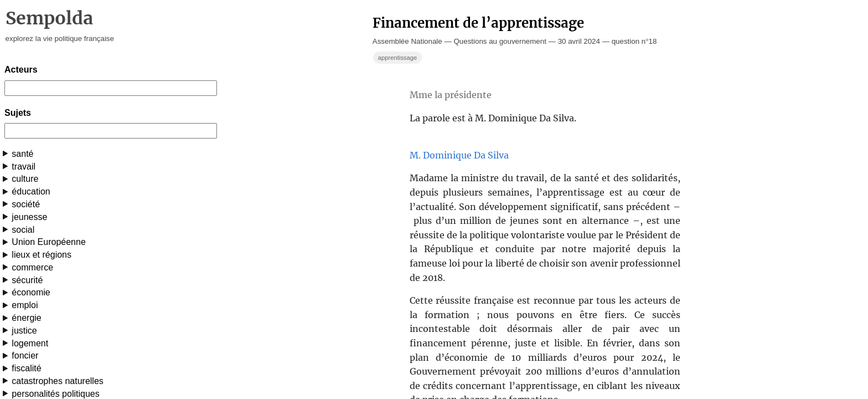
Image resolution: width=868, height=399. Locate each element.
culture (25, 179)
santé (22, 154)
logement (30, 343)
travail (24, 167)
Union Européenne (48, 242)
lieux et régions (42, 255)
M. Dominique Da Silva (459, 155)
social (23, 230)
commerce (32, 267)
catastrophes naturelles (57, 381)
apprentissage (397, 58)
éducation (31, 191)
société (26, 204)
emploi (25, 305)
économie (31, 292)
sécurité (27, 280)
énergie (26, 318)
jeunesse (29, 217)
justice (24, 331)
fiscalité (26, 368)
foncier (25, 355)
